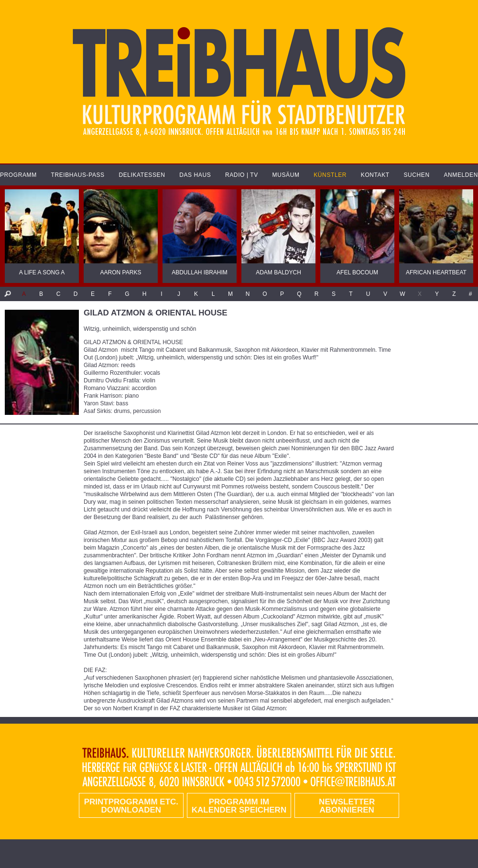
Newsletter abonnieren (347, 806)
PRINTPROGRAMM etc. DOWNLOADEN (131, 806)
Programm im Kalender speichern (239, 806)
